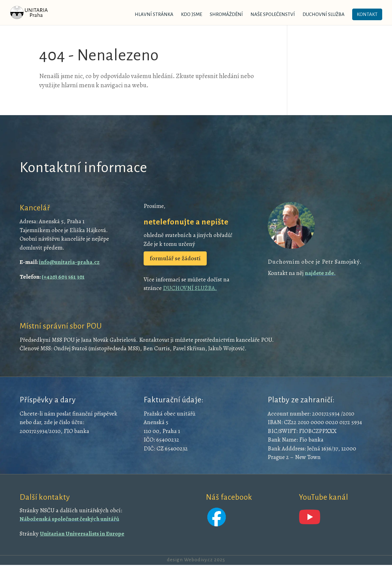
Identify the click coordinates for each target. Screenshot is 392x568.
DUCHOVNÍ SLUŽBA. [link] (190, 288)
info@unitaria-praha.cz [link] (69, 262)
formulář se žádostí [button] (175, 258)
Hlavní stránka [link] (154, 15)
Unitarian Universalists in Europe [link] (82, 534)
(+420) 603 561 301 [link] (63, 277)
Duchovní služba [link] (324, 15)
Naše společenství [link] (273, 15)
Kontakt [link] (367, 14)
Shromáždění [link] (226, 15)
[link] (37, 12)
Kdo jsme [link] (192, 15)
